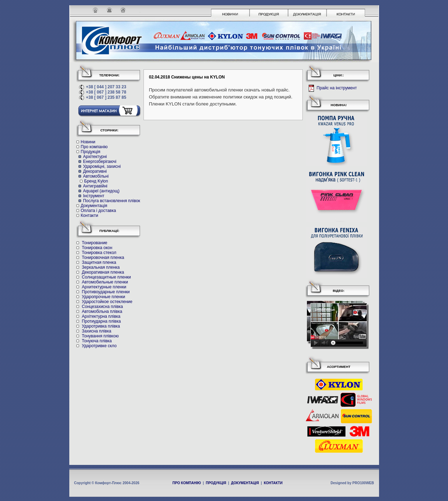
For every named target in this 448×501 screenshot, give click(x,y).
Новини (88, 142)
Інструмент (94, 196)
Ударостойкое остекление (107, 302)
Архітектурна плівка (101, 316)
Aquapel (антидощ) (101, 191)
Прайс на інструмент (336, 88)
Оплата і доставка (99, 211)
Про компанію (94, 147)
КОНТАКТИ (273, 483)
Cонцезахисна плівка (102, 307)
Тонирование (95, 243)
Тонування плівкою (100, 336)
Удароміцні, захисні (102, 166)
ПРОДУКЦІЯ (216, 483)
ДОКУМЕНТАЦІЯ (245, 483)
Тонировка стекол (99, 253)
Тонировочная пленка (103, 258)
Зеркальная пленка (101, 267)
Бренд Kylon (96, 181)
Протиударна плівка (101, 321)
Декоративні (95, 171)
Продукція (91, 152)
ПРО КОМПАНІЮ (187, 483)
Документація (94, 206)
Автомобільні (96, 176)
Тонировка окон (97, 248)
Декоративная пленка (103, 272)
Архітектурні (95, 157)
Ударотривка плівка (101, 326)
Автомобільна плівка (102, 311)
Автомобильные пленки (105, 282)
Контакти (90, 215)
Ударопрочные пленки (104, 297)
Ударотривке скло (99, 346)
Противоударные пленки (106, 292)
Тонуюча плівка (97, 341)
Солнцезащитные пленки (106, 277)
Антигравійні (95, 186)
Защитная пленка (99, 262)
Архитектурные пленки (104, 287)
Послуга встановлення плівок (111, 201)
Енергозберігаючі (100, 162)
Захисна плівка (97, 331)
